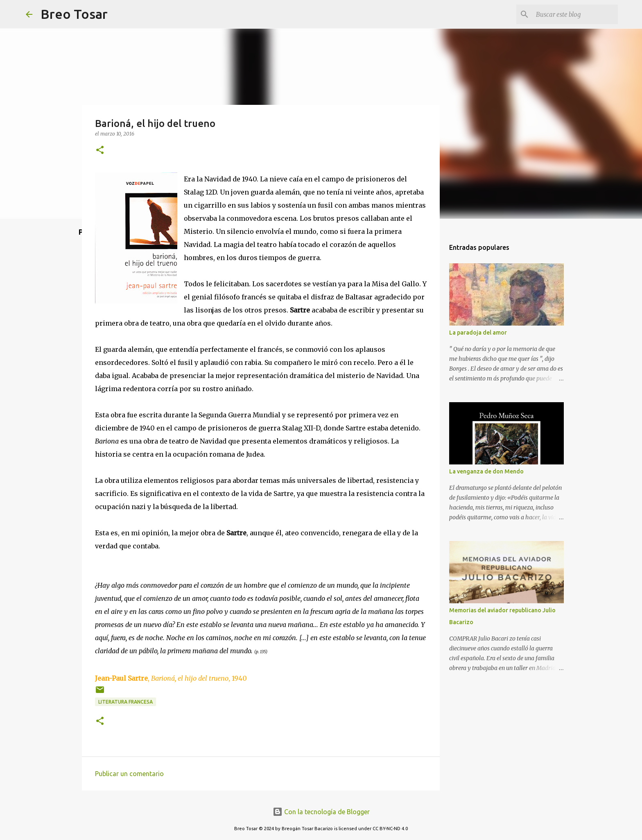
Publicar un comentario (129, 774)
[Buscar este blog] (575, 14)
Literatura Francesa (125, 702)
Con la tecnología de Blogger (321, 812)
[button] (100, 151)
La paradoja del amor (478, 333)
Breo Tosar (74, 14)
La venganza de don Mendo (486, 471)
